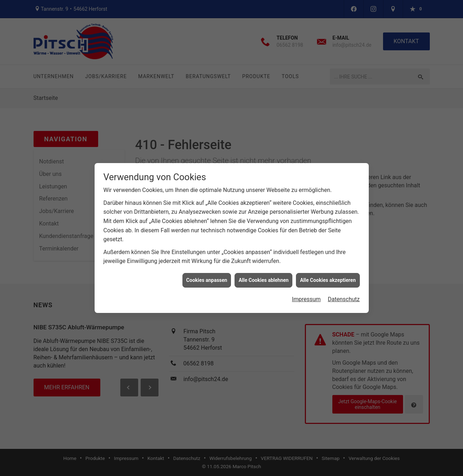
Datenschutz (344, 296)
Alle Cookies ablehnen (263, 277)
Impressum (306, 296)
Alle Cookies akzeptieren (328, 277)
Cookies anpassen (207, 277)
